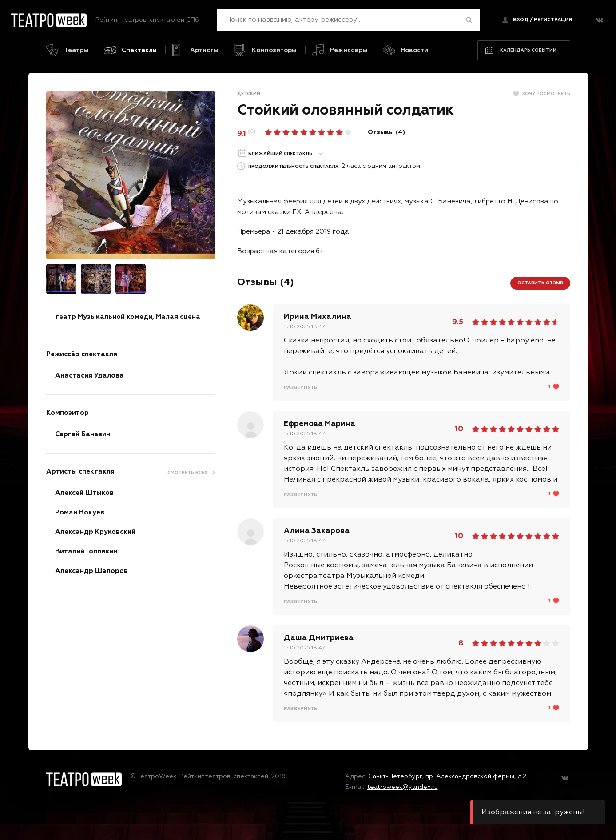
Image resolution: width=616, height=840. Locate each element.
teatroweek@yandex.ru (403, 787)
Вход (521, 20)
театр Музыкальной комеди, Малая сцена (128, 316)
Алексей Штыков (84, 492)
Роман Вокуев (80, 512)
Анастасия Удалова (89, 375)
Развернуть (301, 387)
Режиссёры (349, 50)
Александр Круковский (95, 531)
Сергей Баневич (83, 434)
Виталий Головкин (86, 551)
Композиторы (274, 50)
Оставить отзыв (540, 283)
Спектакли (139, 50)
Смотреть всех (187, 472)
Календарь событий (528, 50)
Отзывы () (386, 132)
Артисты (204, 50)
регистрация (553, 20)
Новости (414, 50)
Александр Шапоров (91, 571)
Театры (76, 50)
